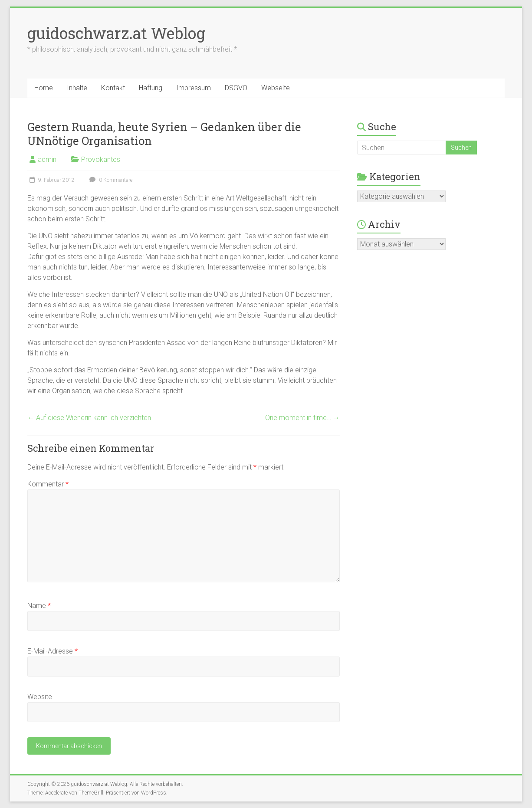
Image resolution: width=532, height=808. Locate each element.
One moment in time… (302, 418)
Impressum (194, 88)
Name (39, 606)
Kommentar (48, 484)
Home (44, 88)
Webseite (276, 88)
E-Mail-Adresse (53, 651)
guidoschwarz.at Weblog (116, 33)
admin (47, 159)
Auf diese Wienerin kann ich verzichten (89, 418)
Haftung (151, 88)
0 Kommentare (110, 180)
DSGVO (236, 88)
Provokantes (101, 159)
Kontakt (113, 88)
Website (40, 697)
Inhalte (77, 88)
